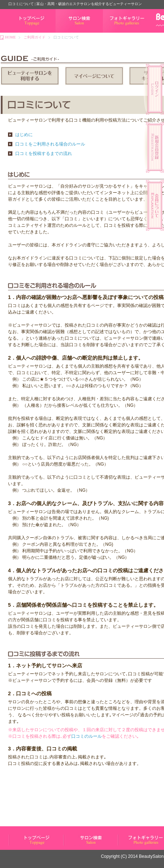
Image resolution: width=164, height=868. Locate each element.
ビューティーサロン (25, 845)
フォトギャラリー (117, 32)
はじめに (24, 135)
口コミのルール (87, 736)
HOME (10, 37)
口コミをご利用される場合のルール (50, 144)
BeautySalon (151, 856)
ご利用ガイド (35, 37)
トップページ (19, 32)
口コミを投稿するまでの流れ (44, 153)
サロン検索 (65, 32)
